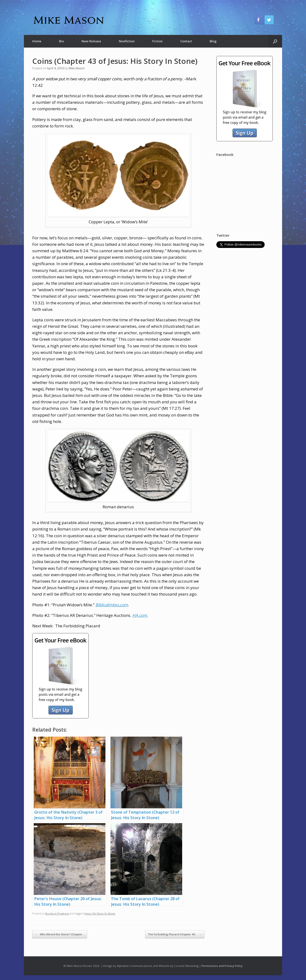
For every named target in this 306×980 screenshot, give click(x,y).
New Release (91, 41)
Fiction (157, 41)
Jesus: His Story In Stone (100, 913)
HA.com (140, 615)
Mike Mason (77, 68)
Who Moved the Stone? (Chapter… (60, 934)
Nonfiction (127, 41)
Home (37, 41)
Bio (61, 41)
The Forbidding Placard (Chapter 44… (175, 934)
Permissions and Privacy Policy (222, 966)
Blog (213, 41)
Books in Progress (57, 913)
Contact (186, 41)
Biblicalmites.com (112, 605)
